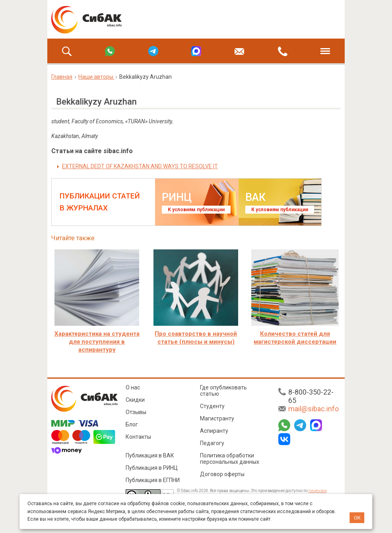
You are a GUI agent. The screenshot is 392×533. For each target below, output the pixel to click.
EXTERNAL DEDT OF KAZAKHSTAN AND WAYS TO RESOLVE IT (140, 166)
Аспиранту (214, 431)
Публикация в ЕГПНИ (153, 480)
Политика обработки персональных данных (230, 459)
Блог (132, 424)
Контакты (138, 437)
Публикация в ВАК (150, 455)
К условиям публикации (196, 210)
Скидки (135, 400)
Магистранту (217, 418)
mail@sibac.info (313, 409)
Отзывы (136, 412)
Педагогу (212, 443)
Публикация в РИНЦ (152, 468)
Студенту (212, 406)
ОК (357, 518)
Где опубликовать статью (223, 391)
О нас (133, 387)
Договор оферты (222, 474)
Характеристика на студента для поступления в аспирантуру (97, 342)
